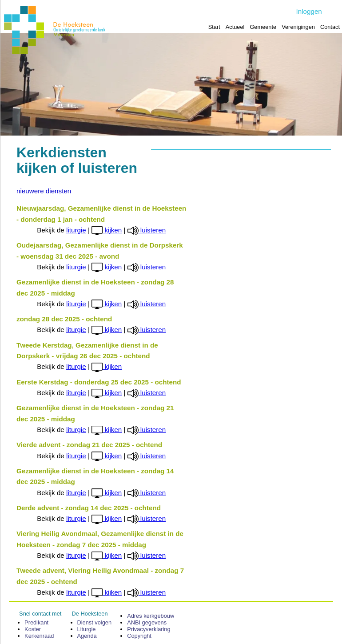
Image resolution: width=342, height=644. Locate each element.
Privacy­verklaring (149, 629)
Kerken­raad (39, 636)
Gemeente (263, 27)
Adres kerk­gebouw (151, 616)
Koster (33, 629)
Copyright (139, 636)
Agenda (87, 636)
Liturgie (87, 629)
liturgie (76, 230)
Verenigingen (298, 27)
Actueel (235, 27)
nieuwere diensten (44, 191)
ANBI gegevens (147, 622)
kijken (107, 230)
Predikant (36, 622)
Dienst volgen (95, 622)
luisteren (147, 230)
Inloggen (309, 11)
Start (214, 27)
